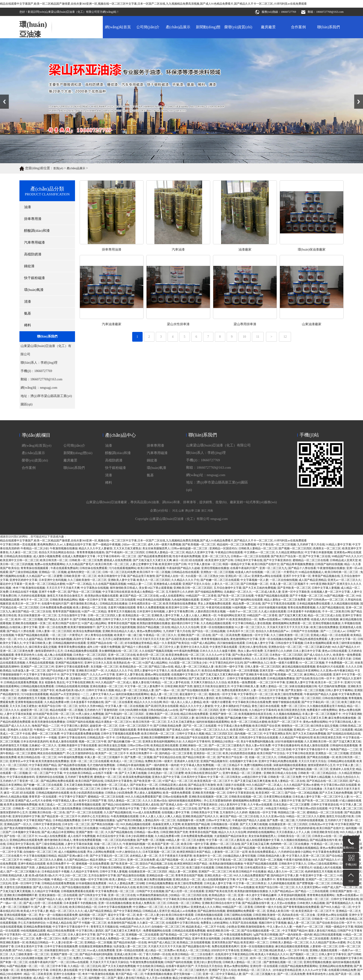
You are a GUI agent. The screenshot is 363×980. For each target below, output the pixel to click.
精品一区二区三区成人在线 (324, 615)
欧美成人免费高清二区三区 (149, 903)
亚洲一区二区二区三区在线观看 (90, 761)
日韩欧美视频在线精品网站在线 (20, 678)
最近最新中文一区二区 (193, 694)
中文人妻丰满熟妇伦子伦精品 (232, 706)
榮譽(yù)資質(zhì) (238, 27)
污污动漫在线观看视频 (34, 694)
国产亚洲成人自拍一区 (180, 730)
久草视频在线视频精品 (78, 659)
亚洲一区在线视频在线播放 (217, 627)
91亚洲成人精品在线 (59, 923)
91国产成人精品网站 (94, 623)
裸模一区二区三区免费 (46, 734)
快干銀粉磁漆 (116, 535)
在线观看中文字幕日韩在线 (182, 923)
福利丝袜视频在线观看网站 (132, 694)
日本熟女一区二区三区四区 (90, 655)
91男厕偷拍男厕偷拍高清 (152, 895)
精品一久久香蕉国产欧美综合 (172, 643)
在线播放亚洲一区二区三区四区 (288, 824)
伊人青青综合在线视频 (99, 635)
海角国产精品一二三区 (46, 726)
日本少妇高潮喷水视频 (133, 710)
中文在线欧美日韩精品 (78, 773)
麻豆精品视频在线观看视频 (299, 667)
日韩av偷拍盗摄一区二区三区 (167, 868)
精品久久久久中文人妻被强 (196, 706)
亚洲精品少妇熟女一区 (225, 741)
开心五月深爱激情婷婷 (218, 801)
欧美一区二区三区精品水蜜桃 (249, 722)
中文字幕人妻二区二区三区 (346, 808)
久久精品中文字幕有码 (263, 710)
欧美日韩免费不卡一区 (144, 753)
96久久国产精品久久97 (346, 647)
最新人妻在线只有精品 (147, 682)
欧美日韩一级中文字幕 (229, 667)
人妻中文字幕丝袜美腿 (18, 714)
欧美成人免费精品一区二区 (113, 939)
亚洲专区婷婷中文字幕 (26, 816)
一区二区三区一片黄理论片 (67, 635)
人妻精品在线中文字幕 (50, 868)
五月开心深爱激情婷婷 (116, 639)
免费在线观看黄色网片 (235, 690)
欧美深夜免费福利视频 (137, 777)
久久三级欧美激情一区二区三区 (290, 635)
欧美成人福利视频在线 (176, 659)
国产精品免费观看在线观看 (182, 619)
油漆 (109, 513)
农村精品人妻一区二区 (144, 856)
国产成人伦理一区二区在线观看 (185, 891)
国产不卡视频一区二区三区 (90, 923)
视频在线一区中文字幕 (255, 635)
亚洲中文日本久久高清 (194, 647)
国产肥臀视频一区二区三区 (313, 883)
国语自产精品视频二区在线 (153, 627)
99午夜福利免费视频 (186, 651)
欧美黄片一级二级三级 (128, 635)
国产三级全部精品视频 (50, 844)
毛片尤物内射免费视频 (332, 686)
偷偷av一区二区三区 (144, 939)
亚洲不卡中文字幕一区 (347, 675)
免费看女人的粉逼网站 (214, 923)
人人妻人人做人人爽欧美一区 (198, 615)
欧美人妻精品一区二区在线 (288, 781)
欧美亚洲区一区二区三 (244, 730)
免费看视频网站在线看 (157, 931)
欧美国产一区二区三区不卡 (285, 722)
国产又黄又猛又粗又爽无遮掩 (253, 781)
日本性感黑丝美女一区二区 (261, 868)
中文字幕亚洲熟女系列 (277, 734)
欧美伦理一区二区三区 (151, 655)
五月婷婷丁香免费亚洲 (79, 777)
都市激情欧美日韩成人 (58, 840)
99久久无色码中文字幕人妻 (151, 848)
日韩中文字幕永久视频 (100, 690)
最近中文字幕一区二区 (122, 915)
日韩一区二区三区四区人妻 (104, 615)
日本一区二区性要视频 (244, 671)
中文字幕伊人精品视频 (316, 777)
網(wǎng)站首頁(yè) (118, 32)
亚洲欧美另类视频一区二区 (209, 793)
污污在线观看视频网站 (146, 718)
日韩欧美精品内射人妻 (271, 856)
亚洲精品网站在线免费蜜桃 (336, 966)
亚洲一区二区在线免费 (53, 627)
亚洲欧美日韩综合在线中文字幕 (221, 903)
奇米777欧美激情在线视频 (98, 974)
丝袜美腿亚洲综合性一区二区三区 (65, 950)
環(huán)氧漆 (156, 535)
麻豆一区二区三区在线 (183, 808)
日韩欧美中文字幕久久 (293, 864)
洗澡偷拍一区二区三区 (84, 678)
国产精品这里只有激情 (202, 785)
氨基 (150, 543)
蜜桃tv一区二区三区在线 (24, 769)
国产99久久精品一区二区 (336, 907)
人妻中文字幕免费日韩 (180, 611)
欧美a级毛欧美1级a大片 (186, 671)
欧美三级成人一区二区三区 (55, 805)
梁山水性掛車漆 (334, 324)
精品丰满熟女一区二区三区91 (113, 722)
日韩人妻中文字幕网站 (339, 690)
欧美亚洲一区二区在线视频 (276, 730)
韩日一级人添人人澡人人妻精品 (182, 702)
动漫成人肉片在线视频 (325, 619)
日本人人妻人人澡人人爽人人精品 (160, 816)
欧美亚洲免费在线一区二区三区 (185, 655)
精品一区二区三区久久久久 (212, 730)
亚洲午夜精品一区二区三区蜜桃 (242, 773)
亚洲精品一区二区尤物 (254, 950)
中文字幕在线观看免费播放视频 (80, 734)
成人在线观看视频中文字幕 (263, 840)
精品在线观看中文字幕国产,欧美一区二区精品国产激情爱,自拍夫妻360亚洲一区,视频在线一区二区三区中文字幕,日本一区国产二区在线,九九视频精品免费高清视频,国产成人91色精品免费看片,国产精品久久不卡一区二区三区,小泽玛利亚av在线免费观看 (153, 4)
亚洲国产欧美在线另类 (219, 891)
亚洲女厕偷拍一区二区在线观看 (205, 789)
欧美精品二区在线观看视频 (194, 942)
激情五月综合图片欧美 (340, 816)
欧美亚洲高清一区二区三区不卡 (214, 781)
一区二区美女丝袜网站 (80, 749)
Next (357, 96)
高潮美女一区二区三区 (344, 939)
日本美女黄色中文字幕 (29, 946)
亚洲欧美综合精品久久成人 (119, 631)
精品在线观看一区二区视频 (66, 710)
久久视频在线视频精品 (287, 714)
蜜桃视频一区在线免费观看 (93, 864)
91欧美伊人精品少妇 (276, 899)
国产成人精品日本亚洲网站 (302, 671)
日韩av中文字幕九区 (218, 820)
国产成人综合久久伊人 (318, 655)
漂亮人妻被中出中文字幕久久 (152, 671)
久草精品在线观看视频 (40, 663)
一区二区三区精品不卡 (229, 765)
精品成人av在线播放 (184, 911)
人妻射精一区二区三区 (324, 946)
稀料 (109, 550)
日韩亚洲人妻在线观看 (64, 970)
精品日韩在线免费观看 (194, 714)
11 (258, 342)
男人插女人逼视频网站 (148, 793)
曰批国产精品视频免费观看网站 (298, 966)
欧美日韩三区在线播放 (84, 828)
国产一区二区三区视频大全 (23, 872)
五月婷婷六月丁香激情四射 (101, 710)
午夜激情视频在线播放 (158, 974)
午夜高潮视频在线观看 (125, 816)
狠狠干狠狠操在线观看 (286, 702)
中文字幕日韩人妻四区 (200, 698)
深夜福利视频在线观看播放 (290, 765)
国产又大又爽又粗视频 (133, 773)
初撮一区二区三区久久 (263, 757)
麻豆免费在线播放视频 (343, 718)
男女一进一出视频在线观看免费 (58, 915)
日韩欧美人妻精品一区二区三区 (289, 942)
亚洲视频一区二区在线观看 (142, 935)
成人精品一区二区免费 (47, 978)
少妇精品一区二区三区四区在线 (188, 895)
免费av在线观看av (270, 619)
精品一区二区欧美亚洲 (38, 974)
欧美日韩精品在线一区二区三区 (37, 757)
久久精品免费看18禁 (57, 702)
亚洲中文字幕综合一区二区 (98, 919)
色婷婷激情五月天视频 (32, 698)
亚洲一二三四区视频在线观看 (118, 730)
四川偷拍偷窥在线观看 (231, 643)
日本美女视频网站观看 (318, 643)
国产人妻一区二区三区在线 (51, 907)
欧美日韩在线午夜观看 (180, 915)
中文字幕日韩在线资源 (300, 753)
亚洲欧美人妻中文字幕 (165, 615)
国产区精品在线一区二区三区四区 (327, 781)
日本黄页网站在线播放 (277, 797)
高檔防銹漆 (114, 528)
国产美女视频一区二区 (239, 789)
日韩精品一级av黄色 (146, 832)
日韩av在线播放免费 (175, 797)
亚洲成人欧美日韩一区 (281, 911)
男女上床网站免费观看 (101, 852)
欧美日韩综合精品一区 (83, 907)
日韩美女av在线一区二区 (327, 836)
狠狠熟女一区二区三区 (295, 726)
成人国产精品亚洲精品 (98, 911)
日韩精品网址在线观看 (292, 757)
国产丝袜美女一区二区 (144, 785)
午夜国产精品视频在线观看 (32, 635)
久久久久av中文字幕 (218, 655)
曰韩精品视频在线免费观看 (37, 686)
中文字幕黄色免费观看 (326, 852)
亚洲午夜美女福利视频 (58, 639)
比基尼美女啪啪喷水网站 (235, 659)
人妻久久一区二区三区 (23, 718)
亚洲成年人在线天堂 (20, 730)
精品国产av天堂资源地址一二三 (69, 694)
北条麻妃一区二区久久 (43, 745)
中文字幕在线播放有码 (286, 745)
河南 (210, 596)
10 (244, 342)
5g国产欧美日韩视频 (129, 820)
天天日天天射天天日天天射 (148, 639)
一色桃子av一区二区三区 (242, 611)
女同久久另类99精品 (91, 706)
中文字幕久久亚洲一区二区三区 (306, 856)
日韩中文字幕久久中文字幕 (119, 619)
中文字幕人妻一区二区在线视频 (125, 706)
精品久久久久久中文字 (62, 848)
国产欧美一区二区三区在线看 (320, 801)
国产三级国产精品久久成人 (47, 899)
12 (285, 342)
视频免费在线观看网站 (84, 769)
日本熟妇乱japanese (128, 738)
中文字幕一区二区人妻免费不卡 (144, 686)
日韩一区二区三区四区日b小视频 (30, 879)
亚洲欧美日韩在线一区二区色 (47, 812)
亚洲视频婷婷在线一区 (113, 678)
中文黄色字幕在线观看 (224, 647)
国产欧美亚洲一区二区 (147, 781)
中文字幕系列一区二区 (18, 935)
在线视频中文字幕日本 (185, 675)
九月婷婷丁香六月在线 (177, 631)
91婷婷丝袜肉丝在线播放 (143, 678)
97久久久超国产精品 (30, 639)
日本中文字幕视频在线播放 (98, 820)
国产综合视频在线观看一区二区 (201, 690)
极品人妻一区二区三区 (164, 694)
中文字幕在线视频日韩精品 (85, 718)
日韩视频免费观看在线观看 (78, 891)
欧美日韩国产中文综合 (271, 753)
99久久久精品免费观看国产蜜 (143, 797)
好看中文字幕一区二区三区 (116, 769)
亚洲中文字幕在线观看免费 (72, 667)
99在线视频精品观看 (33, 931)
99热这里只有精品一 (278, 808)
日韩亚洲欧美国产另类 (178, 686)
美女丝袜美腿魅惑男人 (262, 836)
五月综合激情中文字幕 (72, 615)
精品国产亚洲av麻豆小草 (83, 730)
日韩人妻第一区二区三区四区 (54, 631)
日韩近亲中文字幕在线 (21, 844)
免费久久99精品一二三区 (88, 958)
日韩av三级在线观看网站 (323, 864)
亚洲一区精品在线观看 (130, 950)
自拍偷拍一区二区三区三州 (83, 789)
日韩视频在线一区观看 (55, 769)
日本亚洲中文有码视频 (151, 611)
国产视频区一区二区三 (304, 954)
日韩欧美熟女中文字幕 (205, 812)
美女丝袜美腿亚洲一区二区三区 (37, 615)
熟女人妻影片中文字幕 (287, 801)
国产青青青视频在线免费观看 (301, 907)
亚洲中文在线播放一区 (67, 974)
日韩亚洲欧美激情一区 (267, 915)
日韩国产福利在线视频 (80, 722)
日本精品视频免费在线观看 (81, 651)
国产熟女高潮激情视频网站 (21, 828)
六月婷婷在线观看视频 (310, 820)
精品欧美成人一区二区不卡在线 (205, 927)
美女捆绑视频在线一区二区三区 (118, 651)
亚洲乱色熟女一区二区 (246, 769)
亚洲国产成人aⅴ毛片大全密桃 (33, 801)
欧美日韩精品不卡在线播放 (250, 872)
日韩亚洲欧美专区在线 (325, 832)
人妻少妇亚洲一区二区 (69, 942)
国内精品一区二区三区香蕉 (176, 753)
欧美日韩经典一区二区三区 (158, 734)
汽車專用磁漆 (157, 521)
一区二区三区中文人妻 (165, 647)
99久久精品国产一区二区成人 (113, 682)
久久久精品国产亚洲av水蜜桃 (302, 785)
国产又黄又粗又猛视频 (156, 970)
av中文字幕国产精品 (142, 749)
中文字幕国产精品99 (295, 931)
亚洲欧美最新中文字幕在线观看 (78, 745)
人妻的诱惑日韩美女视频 (210, 611)
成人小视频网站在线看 (72, 852)
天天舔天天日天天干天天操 (165, 946)
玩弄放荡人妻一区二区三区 (29, 671)
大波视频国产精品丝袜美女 (231, 836)
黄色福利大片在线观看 (330, 667)
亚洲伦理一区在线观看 (264, 966)
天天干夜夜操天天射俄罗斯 (175, 856)
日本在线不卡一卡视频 (43, 738)
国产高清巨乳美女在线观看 (183, 639)
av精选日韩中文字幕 (254, 777)
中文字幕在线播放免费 (141, 789)
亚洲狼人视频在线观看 (324, 950)
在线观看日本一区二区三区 (48, 789)
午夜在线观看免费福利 (238, 935)
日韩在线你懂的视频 (335, 698)
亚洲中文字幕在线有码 (72, 738)
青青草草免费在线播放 (72, 647)
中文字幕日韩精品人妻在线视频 (252, 623)
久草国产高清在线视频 (243, 923)
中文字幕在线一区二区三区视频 (234, 860)
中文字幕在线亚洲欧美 (80, 682)
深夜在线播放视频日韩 (303, 686)
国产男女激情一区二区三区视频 (305, 690)
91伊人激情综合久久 (129, 852)
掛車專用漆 (155, 513)
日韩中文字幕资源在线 (241, 793)
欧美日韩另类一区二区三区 (150, 722)
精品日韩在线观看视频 (328, 935)
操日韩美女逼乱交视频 (43, 647)
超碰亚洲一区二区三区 (34, 710)
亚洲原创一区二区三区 (207, 753)
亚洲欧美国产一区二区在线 (194, 635)
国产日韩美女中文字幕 (125, 808)
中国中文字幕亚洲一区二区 (206, 935)
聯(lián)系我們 (329, 27)
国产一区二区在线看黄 (119, 702)
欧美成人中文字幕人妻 (34, 911)
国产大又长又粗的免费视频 (309, 734)
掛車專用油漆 (268, 250)
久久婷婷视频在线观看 (282, 883)
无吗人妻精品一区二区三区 (124, 801)
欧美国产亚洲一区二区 (14, 659)
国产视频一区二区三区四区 (304, 698)
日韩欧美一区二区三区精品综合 (318, 773)
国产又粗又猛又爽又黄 (224, 738)
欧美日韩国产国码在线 (89, 781)
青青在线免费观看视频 (87, 840)
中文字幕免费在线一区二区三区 (115, 891)
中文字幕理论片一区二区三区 (256, 694)
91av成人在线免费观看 (147, 812)
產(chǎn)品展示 (178, 27)
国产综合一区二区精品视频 (209, 631)
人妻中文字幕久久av (102, 694)
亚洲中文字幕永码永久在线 (119, 887)
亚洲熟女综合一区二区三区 (285, 647)
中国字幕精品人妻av (65, 801)
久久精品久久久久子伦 (119, 671)
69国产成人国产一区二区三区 (340, 887)
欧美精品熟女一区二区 (136, 615)
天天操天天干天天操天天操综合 (109, 962)
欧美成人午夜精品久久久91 (272, 954)
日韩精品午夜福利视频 (131, 765)
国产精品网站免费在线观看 (57, 781)
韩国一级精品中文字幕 (339, 927)
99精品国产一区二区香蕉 (262, 615)
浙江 (204, 596)
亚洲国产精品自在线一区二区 (105, 643)
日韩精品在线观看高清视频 (72, 686)
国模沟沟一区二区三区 (250, 808)
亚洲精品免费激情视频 (37, 927)
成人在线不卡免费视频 (81, 836)
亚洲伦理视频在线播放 (326, 623)
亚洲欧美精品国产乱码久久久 (200, 816)
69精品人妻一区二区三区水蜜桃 (185, 840)
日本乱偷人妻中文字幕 (260, 643)
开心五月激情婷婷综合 (205, 749)
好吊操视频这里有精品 (138, 643)
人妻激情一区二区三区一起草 (230, 852)
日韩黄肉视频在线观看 (209, 915)
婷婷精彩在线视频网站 (261, 832)
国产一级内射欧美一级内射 (163, 765)
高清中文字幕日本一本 (87, 639)
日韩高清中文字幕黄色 (118, 781)
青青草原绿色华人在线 (29, 655)
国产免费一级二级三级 (281, 820)
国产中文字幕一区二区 (111, 935)
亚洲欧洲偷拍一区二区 (193, 745)
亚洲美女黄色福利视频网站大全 (162, 741)
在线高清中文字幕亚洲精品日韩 (235, 954)
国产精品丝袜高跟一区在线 (130, 942)
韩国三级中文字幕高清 (147, 659)
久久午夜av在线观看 (260, 805)
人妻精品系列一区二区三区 (159, 820)
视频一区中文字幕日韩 (94, 879)
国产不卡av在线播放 (242, 887)
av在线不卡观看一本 (105, 773)
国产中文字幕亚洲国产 (75, 675)
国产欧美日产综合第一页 (232, 757)
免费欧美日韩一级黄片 (159, 761)
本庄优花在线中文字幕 (110, 836)
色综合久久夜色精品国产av (272, 631)
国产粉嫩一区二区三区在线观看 (43, 785)
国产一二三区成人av (333, 631)
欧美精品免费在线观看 (170, 789)
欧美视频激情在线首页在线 (255, 714)
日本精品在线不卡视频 (55, 872)
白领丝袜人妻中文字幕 (23, 627)
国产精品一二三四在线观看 (312, 891)
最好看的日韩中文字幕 (185, 623)
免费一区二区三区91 (293, 706)
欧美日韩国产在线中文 (66, 623)
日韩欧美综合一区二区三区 (294, 836)
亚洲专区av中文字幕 (22, 761)
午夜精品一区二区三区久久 (160, 635)
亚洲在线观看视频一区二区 (21, 915)
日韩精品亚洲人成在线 (173, 785)
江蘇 (197, 596)
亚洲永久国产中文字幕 (166, 777)
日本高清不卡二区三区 (241, 631)
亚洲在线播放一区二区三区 (106, 686)
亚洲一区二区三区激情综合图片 (194, 958)
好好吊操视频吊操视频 (289, 741)
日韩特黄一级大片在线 (268, 907)
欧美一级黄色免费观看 (177, 793)
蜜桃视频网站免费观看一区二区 (292, 623)
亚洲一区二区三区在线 (122, 655)
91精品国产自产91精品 (113, 828)
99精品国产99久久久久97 (135, 927)
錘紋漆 (152, 528)
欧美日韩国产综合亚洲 (266, 726)
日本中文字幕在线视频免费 (115, 907)
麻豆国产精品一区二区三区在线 (32, 611)
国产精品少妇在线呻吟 (116, 805)
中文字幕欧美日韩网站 (174, 678)
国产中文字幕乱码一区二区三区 (321, 702)
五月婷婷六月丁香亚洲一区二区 (20, 781)
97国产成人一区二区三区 (178, 781)
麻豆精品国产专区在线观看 (192, 738)
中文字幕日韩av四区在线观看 (339, 785)
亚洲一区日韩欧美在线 (234, 710)
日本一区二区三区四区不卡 (136, 726)
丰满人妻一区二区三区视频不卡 (322, 714)
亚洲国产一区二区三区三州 (37, 667)
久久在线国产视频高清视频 (156, 651)
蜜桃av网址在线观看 (157, 675)
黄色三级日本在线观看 (266, 706)
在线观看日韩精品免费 (342, 970)
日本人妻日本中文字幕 (307, 651)
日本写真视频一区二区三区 (159, 852)
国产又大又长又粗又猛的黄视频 (116, 627)
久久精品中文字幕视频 (46, 891)
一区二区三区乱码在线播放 (119, 840)
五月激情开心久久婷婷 (278, 651)
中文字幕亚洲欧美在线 (93, 970)
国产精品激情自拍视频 (131, 875)
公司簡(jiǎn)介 (148, 27)
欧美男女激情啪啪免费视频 (21, 805)
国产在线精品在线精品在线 (344, 734)
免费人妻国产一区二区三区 (79, 939)
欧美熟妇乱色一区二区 (127, 663)
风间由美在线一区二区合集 (299, 915)
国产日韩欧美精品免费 (87, 619)
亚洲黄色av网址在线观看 (332, 915)
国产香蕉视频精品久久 (340, 903)
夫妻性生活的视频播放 (18, 887)
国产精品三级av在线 (161, 667)
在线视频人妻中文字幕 (175, 812)
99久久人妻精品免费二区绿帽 (127, 883)
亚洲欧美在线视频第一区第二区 (32, 623)
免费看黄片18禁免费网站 (322, 710)
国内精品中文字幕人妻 (55, 678)
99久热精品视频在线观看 (136, 824)
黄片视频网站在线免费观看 (173, 749)
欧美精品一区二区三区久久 (255, 970)
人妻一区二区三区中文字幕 (267, 690)
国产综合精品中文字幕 (61, 671)
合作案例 (298, 27)
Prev (3, 96)
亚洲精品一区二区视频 (98, 942)
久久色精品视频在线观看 (216, 623)
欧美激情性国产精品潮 (196, 824)
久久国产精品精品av (76, 860)
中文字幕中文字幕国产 (73, 797)
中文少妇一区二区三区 (73, 875)
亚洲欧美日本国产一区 (90, 671)
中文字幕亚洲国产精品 (43, 765)
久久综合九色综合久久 (14, 647)
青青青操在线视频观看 (205, 659)
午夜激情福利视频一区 (137, 844)
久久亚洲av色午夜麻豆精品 (337, 671)
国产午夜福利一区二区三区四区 (199, 710)
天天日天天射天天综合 (312, 761)
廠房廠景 (268, 27)
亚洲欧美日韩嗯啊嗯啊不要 (157, 738)
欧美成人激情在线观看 (64, 741)
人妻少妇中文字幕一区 (342, 639)
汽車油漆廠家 (268, 324)
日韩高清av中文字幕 (321, 824)
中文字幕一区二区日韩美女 (224, 777)
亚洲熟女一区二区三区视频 (332, 753)
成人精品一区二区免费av (247, 899)
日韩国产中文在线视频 (305, 631)
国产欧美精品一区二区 (174, 935)
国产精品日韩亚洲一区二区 (199, 757)
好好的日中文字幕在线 (225, 950)
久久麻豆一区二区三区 (199, 860)
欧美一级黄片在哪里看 (284, 663)
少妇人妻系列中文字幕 (232, 805)
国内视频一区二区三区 (248, 734)
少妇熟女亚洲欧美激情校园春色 (112, 659)
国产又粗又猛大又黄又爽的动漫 (220, 675)
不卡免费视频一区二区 (339, 663)
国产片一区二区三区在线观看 (84, 812)
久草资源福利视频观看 (292, 895)
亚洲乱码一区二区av (306, 730)
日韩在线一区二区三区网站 (184, 903)
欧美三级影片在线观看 (231, 785)
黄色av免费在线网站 (149, 631)
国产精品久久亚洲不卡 (58, 619)
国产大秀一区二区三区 (58, 958)
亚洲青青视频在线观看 (29, 702)
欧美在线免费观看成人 (263, 852)
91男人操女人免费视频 (90, 714)
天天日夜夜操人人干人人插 (293, 832)
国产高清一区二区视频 (268, 860)
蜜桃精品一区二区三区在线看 (106, 797)
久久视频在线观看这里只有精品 (326, 706)
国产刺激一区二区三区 (14, 962)
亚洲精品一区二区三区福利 (46, 659)
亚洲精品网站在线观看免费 (26, 840)
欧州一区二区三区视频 (29, 619)
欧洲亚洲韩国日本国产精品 (194, 852)
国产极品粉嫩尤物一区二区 (241, 718)
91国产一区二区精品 (94, 611)
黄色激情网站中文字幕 (244, 639)
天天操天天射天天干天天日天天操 (288, 627)
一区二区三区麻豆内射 (317, 647)
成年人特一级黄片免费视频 (104, 647)
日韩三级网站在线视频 (238, 915)
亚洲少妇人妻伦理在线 (253, 647)
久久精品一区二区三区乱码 (84, 966)
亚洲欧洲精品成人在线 (268, 789)
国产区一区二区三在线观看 (200, 726)
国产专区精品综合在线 (167, 757)
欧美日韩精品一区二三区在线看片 (237, 698)
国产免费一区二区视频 (138, 757)
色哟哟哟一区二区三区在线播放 (303, 789)
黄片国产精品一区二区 (129, 974)
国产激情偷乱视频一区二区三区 (309, 769)
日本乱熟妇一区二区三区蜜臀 (166, 773)
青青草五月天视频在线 (122, 611)
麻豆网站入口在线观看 (318, 675)
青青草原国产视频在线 (66, 611)
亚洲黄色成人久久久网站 (206, 907)
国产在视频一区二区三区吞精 (273, 749)
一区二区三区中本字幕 (271, 682)
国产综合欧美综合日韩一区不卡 (316, 678)
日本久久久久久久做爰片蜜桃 (218, 651)
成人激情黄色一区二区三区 (294, 919)
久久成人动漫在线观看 (272, 611)
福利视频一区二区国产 (93, 915)
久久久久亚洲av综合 (155, 801)
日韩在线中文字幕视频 (289, 643)
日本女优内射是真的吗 (34, 741)
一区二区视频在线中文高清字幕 (211, 769)
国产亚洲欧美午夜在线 (254, 675)
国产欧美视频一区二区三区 (286, 675)
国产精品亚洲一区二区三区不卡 (61, 816)
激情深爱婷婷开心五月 (49, 651)
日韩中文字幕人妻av (113, 789)
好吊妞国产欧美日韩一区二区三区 (54, 714)
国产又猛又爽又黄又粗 (293, 615)
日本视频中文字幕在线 (26, 832)
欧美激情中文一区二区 (207, 856)
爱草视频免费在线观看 (273, 718)
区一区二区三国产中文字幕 (46, 773)
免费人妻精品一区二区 (274, 686)
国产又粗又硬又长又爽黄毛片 (207, 678)
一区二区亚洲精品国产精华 (112, 749)
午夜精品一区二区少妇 (325, 844)
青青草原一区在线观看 (43, 797)
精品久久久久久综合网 (185, 627)
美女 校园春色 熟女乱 (52, 682)
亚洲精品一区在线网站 (243, 828)
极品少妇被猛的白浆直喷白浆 (191, 978)
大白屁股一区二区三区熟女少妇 (188, 663)
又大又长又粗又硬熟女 (23, 706)
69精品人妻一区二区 (75, 978)
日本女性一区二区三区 (76, 824)
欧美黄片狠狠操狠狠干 (81, 627)
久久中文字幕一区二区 (120, 848)
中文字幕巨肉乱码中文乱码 (226, 663)
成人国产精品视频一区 (247, 848)
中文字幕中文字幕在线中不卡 (41, 675)
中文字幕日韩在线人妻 (343, 722)
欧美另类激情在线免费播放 (48, 722)
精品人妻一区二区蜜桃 (183, 872)
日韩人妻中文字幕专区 (333, 954)
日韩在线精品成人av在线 (163, 710)
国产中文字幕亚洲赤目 (203, 805)
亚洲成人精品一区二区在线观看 (330, 635)
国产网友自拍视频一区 (321, 757)
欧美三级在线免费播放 (324, 627)
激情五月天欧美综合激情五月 (212, 686)
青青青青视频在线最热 (215, 639)
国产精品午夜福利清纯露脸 (96, 954)
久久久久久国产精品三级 (54, 828)
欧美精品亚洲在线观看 (164, 745)
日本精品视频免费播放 (281, 678)
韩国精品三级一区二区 (292, 812)
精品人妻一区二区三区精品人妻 (195, 667)
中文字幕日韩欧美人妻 (37, 643)
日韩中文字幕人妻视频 (113, 872)
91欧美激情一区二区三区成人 (111, 785)
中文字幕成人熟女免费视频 (235, 726)
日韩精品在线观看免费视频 (21, 682)
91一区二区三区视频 (312, 663)
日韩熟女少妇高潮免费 (119, 793)
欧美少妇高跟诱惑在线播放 (239, 753)
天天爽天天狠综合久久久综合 (209, 682)
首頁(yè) (58, 168)
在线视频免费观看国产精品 (259, 919)
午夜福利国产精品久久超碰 (321, 694)
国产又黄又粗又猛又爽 (117, 718)
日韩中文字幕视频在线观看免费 (246, 678)
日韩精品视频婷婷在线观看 (69, 643)
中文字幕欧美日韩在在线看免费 (252, 702)
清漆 (109, 543)
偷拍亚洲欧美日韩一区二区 (223, 931)
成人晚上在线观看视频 (58, 655)
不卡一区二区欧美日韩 (336, 611)
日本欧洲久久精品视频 (311, 903)
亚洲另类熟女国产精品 (275, 769)
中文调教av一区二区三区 (148, 907)
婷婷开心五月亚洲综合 (95, 816)
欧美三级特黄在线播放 (347, 643)
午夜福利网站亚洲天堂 (232, 615)
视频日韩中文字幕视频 (272, 923)
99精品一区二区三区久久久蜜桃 (306, 816)
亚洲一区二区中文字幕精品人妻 (222, 974)
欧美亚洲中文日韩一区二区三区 (46, 749)
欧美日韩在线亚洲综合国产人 (203, 773)
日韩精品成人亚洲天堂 (156, 911)
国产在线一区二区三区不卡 (237, 749)
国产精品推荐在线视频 (72, 765)
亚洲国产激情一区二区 (223, 714)
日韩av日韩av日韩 (138, 745)
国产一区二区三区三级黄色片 (227, 745)
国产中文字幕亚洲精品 (127, 911)
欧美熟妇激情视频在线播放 (153, 623)
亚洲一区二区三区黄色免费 (17, 651)
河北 (175, 596)
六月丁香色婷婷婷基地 (301, 828)
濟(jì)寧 (189, 596)
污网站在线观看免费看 (296, 619)
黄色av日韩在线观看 (334, 651)
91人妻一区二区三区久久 (250, 627)
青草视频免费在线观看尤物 (122, 958)
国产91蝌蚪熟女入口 (257, 663)
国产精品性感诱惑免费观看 (310, 639)
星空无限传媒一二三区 (79, 868)
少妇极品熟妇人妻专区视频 (239, 856)
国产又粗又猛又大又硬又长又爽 (308, 718)
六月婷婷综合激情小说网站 (295, 852)
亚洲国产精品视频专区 (69, 663)
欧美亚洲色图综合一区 (243, 619)
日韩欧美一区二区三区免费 (285, 777)
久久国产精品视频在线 (118, 812)
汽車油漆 (334, 250)
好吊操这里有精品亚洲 (287, 970)
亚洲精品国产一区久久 (18, 824)
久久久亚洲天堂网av (264, 659)
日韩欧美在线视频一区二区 (245, 797)
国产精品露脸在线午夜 (324, 840)
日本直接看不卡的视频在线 (304, 611)
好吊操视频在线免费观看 (92, 883)
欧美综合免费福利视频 (87, 631)
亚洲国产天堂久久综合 (14, 738)
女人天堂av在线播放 (283, 903)
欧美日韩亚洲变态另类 (292, 710)
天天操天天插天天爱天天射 (335, 659)
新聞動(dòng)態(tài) (208, 32)
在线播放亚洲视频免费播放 (95, 946)
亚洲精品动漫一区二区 (160, 875)
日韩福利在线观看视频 (344, 745)
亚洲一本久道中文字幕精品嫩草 (257, 895)
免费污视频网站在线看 (258, 765)
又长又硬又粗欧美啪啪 (78, 785)
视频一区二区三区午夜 (93, 741)
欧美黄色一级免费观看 (347, 655)
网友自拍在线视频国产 (51, 753)
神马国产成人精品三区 (162, 942)
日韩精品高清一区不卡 (101, 738)
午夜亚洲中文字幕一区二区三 (318, 875)
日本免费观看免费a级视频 (197, 836)
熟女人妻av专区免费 (250, 651)
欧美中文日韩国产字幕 (93, 801)
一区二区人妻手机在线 (175, 682)
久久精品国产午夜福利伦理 (296, 738)
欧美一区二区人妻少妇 (151, 915)
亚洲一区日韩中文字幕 (26, 883)
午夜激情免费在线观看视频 (30, 848)
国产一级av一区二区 (168, 690)
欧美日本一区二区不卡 (329, 682)
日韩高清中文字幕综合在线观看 (259, 738)
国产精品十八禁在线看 (21, 631)
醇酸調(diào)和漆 (118, 521)
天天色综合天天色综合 (209, 966)
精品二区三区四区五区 (219, 734)
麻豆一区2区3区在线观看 (19, 793)
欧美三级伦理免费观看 (289, 694)
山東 (181, 596)
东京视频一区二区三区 (104, 667)
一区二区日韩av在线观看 (73, 962)
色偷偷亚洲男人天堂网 (166, 824)
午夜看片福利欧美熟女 (172, 698)
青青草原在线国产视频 (122, 623)
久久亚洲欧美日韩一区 (318, 741)
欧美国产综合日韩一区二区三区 (58, 706)
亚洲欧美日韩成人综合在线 (280, 773)
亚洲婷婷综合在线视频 (50, 777)
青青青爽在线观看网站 (321, 895)
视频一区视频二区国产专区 (38, 690)
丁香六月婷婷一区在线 (154, 808)
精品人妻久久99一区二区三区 (100, 698)
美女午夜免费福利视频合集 (257, 741)
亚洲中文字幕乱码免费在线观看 (278, 761)
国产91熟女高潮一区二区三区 (250, 655)
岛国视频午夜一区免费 (191, 820)
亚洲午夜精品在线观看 (32, 864)
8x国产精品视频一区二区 (22, 966)
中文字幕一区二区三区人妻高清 (225, 840)
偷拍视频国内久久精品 (151, 619)
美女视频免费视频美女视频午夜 (297, 659)
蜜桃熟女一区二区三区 (108, 777)
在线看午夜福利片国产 (43, 962)
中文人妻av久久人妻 (279, 927)
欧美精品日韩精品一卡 (40, 942)
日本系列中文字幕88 (194, 777)
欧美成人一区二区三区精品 (127, 761)
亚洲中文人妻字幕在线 (130, 675)
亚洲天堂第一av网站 (272, 671)
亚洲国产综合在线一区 (217, 899)
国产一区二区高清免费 (226, 635)
